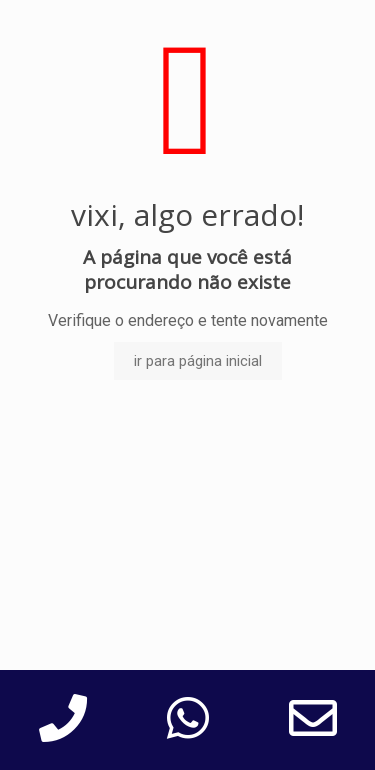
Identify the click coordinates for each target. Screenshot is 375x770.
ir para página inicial (198, 361)
